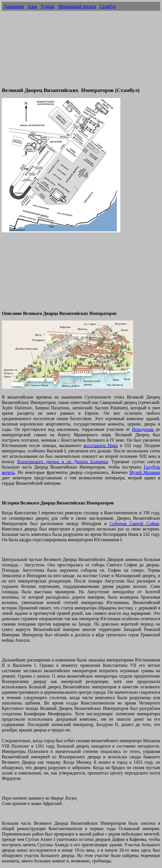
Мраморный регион (77, 6)
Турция (48, 6)
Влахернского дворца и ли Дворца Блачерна (62, 462)
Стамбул (108, 6)
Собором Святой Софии (134, 523)
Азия (32, 6)
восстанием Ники (101, 445)
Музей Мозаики (145, 472)
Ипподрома (143, 429)
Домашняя (14, 6)
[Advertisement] (81, 51)
